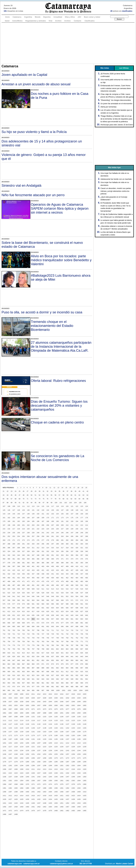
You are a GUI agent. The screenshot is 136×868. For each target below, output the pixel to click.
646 (87, 615)
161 (4, 518)
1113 (16, 720)
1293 (16, 766)
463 (72, 578)
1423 (73, 796)
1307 (10, 769)
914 (77, 672)
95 (35, 503)
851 (33, 660)
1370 (27, 784)
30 (39, 491)
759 (23, 642)
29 (35, 491)
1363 (73, 781)
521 (4, 593)
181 (14, 521)
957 (23, 683)
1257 (67, 754)
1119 (50, 720)
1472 (10, 811)
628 (87, 611)
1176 (33, 735)
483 (82, 581)
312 (38, 548)
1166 (62, 732)
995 (33, 690)
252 (9, 536)
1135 (56, 724)
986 (77, 687)
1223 (44, 747)
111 (23, 506)
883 (14, 668)
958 (28, 683)
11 (50, 488)
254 (19, 536)
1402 (39, 792)
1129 (21, 724)
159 (82, 514)
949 (72, 679)
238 (28, 533)
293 (33, 544)
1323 (16, 773)
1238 (44, 750)
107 (4, 506)
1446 (33, 803)
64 (87, 495)
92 (23, 503)
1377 (67, 784)
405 (53, 566)
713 (62, 630)
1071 (33, 709)
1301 (62, 766)
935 (4, 679)
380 (19, 563)
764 (48, 642)
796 (28, 649)
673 (43, 623)
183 (23, 521)
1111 (4, 720)
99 (51, 503)
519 (82, 589)
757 (14, 642)
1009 (21, 694)
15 (66, 488)
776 (19, 645)
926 (48, 675)
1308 (16, 769)
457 (43, 578)
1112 (10, 720)
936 (9, 679)
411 (82, 566)
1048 (73, 702)
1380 (85, 784)
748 (57, 638)
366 (38, 559)
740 (19, 638)
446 (77, 574)
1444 (21, 803)
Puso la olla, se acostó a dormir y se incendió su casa (42, 312)
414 (9, 570)
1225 (56, 747)
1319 (79, 769)
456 (38, 578)
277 (43, 540)
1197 (67, 739)
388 (57, 563)
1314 (50, 769)
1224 (50, 747)
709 (43, 630)
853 (43, 660)
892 (57, 668)
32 (48, 491)
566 (48, 600)
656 (48, 619)
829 (14, 657)
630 (9, 615)
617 (33, 611)
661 (72, 619)
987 (82, 687)
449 (4, 578)
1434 (50, 799)
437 (33, 574)
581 (33, 604)
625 (72, 611)
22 (7, 491)
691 (43, 626)
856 (57, 660)
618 (38, 611)
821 (62, 653)
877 (72, 664)
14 (62, 488)
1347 (67, 777)
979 (43, 687)
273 (23, 540)
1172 (10, 735)
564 (38, 600)
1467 (67, 807)
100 (56, 503)
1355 (27, 781)
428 (77, 570)
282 (67, 540)
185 (33, 521)
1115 (27, 720)
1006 (4, 694)
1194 (50, 739)
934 (87, 675)
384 (38, 563)
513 (53, 589)
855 (53, 660)
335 (62, 551)
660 (67, 619)
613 (14, 611)
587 (62, 604)
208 (57, 525)
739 (14, 638)
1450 (56, 803)
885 (23, 668)
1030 (56, 698)
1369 (21, 784)
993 (23, 690)
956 (19, 683)
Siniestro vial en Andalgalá (21, 185)
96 (39, 503)
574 (87, 600)
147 (23, 514)
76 (48, 499)
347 (33, 555)
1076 (62, 709)
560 (19, 600)
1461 (33, 807)
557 (4, 600)
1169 (79, 732)
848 (19, 660)
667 (14, 623)
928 (57, 675)
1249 (21, 754)
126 (9, 510)
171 (53, 518)
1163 (44, 732)
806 (77, 649)
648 (9, 619)
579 (23, 604)
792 (9, 649)
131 (33, 510)
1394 (79, 788)
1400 (27, 792)
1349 (79, 777)
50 (32, 495)
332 (48, 551)
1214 (79, 743)
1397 (10, 792)
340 (87, 551)
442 (57, 574)
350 (48, 555)
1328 (44, 773)
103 (70, 503)
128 (19, 510)
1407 (67, 792)
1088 (44, 713)
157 (72, 514)
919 (14, 675)
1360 (56, 781)
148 (28, 514)
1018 (73, 694)
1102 (39, 717)
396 (9, 566)
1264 (21, 758)
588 (67, 604)
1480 (56, 811)
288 (9, 544)
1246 (4, 754)
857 (62, 660)
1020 (85, 694)
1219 (21, 747)
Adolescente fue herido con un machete (116, 179)
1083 (16, 713)
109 (14, 506)
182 (19, 521)
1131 (33, 724)
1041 (33, 702)
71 (28, 499)
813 (23, 653)
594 (9, 608)
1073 (44, 709)
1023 (16, 698)
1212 (67, 743)
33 (51, 491)
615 (23, 611)
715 (72, 630)
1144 (21, 728)
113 (33, 506)
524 (19, 593)
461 (62, 578)
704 (19, 630)
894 (67, 668)
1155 (85, 728)
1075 (56, 709)
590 (77, 604)
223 (43, 529)
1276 (4, 762)
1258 (73, 754)
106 (85, 503)
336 (67, 551)
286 (87, 540)
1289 (79, 762)
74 (39, 499)
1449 (50, 803)
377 (4, 563)
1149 (50, 728)
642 (67, 615)
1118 (44, 720)
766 (57, 642)
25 (20, 491)
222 (38, 529)
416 (19, 570)
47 (20, 495)
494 (48, 585)
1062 (67, 705)
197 (4, 525)
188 (48, 521)
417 (23, 570)
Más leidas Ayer (115, 168)
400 (28, 566)
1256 (62, 754)
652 (28, 619)
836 (48, 657)
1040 (27, 702)
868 (28, 664)
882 (9, 668)
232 (87, 529)
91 (20, 503)
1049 (79, 702)
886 (28, 668)
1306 (4, 769)
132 (38, 510)
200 (19, 525)
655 (43, 619)
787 (72, 645)
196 (87, 521)
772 (87, 642)
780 (38, 645)
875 (62, 664)
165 (23, 518)
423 (53, 570)
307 (14, 548)
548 (48, 596)
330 (38, 551)
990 (9, 690)
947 (62, 679)
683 (4, 626)
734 (77, 634)
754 (87, 638)
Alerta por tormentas (109, 107)
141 (82, 510)
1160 (27, 732)
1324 (21, 773)
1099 (21, 717)
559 (14, 600)
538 (87, 593)
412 (87, 566)
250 (87, 533)
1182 (67, 735)
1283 (44, 762)
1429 (21, 799)
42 (87, 491)
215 (4, 529)
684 (9, 626)
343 (14, 555)
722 (19, 634)
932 (77, 675)
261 (53, 536)
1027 (39, 698)
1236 (33, 750)
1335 (85, 773)
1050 (85, 702)
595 (14, 608)
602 (48, 608)
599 (33, 608)
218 (19, 529)
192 (67, 521)
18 (78, 488)
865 (14, 664)
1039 (21, 702)
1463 (44, 807)
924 (38, 675)
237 (23, 533)
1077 (67, 709)
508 (28, 589)
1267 (39, 758)
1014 (50, 694)
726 (38, 634)
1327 (39, 773)
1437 (67, 799)
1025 (27, 698)
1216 (4, 747)
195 (82, 521)
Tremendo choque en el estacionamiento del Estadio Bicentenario (52, 326)
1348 (73, 777)
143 (4, 514)
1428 (16, 799)
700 (87, 626)
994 (28, 690)
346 (28, 555)
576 (9, 604)
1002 (69, 690)
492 (38, 585)
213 (82, 525)
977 (33, 687)
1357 (39, 781)
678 (67, 623)
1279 (21, 762)
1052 (10, 705)
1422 (67, 796)
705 (23, 630)
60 (71, 495)
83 (75, 499)
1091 (62, 713)
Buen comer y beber (92, 17)
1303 (73, 766)
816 (38, 653)
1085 (27, 713)
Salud (7, 21)
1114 (21, 720)
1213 (73, 743)
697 (72, 626)
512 (48, 589)
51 (35, 495)
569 (62, 600)
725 (33, 634)
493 (43, 585)
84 (79, 499)
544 (28, 596)
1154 (79, 728)
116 (48, 506)
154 (57, 514)
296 (48, 544)
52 (39, 495)
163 (14, 518)
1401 (33, 792)
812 (19, 653)
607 (72, 608)
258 (38, 536)
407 (62, 566)
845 (4, 660)
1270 (56, 758)
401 (33, 566)
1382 (10, 788)
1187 (10, 739)
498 (67, 585)
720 (9, 634)
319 (72, 548)
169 (43, 518)
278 (48, 540)
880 (87, 664)
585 (53, 604)
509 (33, 589)
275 (33, 540)
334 (57, 551)
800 (48, 649)
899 (4, 672)
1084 (21, 713)
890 (48, 668)
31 (44, 491)
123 (82, 506)
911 (62, 672)
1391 (62, 788)
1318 (73, 769)
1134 (50, 724)
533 (62, 593)
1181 (62, 735)
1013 (44, 694)
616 (28, 611)
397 (14, 566)
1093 (73, 713)
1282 (39, 762)
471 (23, 581)
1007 (10, 694)
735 (82, 634)
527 (33, 593)
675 (53, 623)
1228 (73, 747)
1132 (39, 724)
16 (70, 488)
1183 (73, 735)
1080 (85, 709)
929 (62, 675)
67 (12, 499)
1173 (16, 735)
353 (62, 555)
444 (67, 574)
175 (72, 518)
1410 (85, 792)
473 (33, 581)
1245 (85, 750)
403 (43, 566)
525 (23, 593)
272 (19, 540)
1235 (27, 750)
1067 (10, 709)
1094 (79, 713)
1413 (16, 796)
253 (14, 536)
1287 (67, 762)
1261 (4, 758)
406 (57, 566)
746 (48, 638)
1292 (10, 766)
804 (67, 649)
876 (67, 664)
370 (57, 559)
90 (16, 503)
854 (48, 660)
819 (53, 653)
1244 (79, 750)
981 (53, 687)
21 (4, 491)
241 (43, 533)
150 (38, 514)
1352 (10, 781)
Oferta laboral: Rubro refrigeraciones (58, 381)
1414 (21, 796)
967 (72, 683)
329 (33, 551)
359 (4, 559)
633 (23, 615)
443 (62, 574)
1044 (50, 702)
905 (33, 672)
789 (82, 645)
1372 (39, 784)
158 (77, 514)
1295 (27, 766)
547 (43, 596)
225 (53, 529)
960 (38, 683)
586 (57, 604)
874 (57, 664)
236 (19, 533)
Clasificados (90, 21)
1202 (10, 743)
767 (62, 642)
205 (43, 525)
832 (28, 657)
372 (67, 559)
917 (4, 675)
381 (23, 563)
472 (28, 581)
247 (72, 533)
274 (28, 540)
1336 (4, 777)
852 (38, 660)
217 (14, 529)
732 (67, 634)
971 (4, 687)
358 (87, 555)
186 (38, 521)
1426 (4, 799)
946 (57, 679)
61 (75, 495)
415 (14, 570)
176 (77, 518)
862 (87, 660)
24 (16, 491)
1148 (44, 728)
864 (9, 664)
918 (9, 675)
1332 (67, 773)
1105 (56, 717)
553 (72, 596)
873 (53, 664)
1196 (62, 739)
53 (44, 495)
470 (19, 581)
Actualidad (58, 17)
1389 (50, 788)
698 (77, 626)
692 (48, 626)
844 (87, 657)
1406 (62, 792)
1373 (44, 784)
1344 (50, 777)
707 (33, 630)
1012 (39, 694)
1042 (39, 702)
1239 (50, 750)
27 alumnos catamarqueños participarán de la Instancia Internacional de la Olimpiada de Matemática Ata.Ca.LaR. (61, 346)
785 (62, 645)
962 (48, 683)
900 (9, 672)
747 (53, 638)
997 (43, 690)
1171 (4, 735)
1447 (39, 803)
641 (62, 615)
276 (38, 540)
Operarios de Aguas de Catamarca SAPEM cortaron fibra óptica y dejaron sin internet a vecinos (60, 208)
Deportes (47, 17)
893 (62, 668)
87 (4, 503)
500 (77, 585)
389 (62, 563)
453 (23, 578)
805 (72, 649)
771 (82, 642)
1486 (4, 814)
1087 (39, 713)
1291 (4, 766)
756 (9, 642)
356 (77, 555)
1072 (39, 709)
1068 (16, 709)
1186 (4, 739)
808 (87, 649)
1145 (27, 728)
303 (82, 544)
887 (33, 668)
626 (77, 611)
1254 (50, 754)
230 (77, 529)
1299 (50, 766)
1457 (10, 807)
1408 (73, 792)
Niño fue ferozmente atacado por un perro (33, 195)
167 (33, 518)
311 (33, 548)
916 (87, 672)
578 (19, 604)
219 (23, 529)
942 (38, 679)
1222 (39, 747)
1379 (79, 784)
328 (28, 551)
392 (77, 563)
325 (14, 551)
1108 (73, 717)
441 (53, 574)
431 (4, 574)
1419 (50, 796)
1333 (73, 773)
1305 (85, 766)
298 (57, 544)
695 (62, 626)
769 (72, 642)
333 (53, 551)
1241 (62, 750)
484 (87, 581)
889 (43, 668)
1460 (27, 807)
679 (72, 623)
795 (23, 649)
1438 (73, 799)
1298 (44, 766)
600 (38, 608)
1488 (16, 814)
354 (67, 555)
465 (82, 578)
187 (43, 521)
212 (77, 525)
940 (28, 679)
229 (72, 529)
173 (62, 518)
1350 (85, 777)
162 (9, 518)
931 (72, 675)
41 (83, 491)
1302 (67, 766)
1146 (33, 728)
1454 (79, 803)
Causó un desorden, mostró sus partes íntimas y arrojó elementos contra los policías (116, 191)
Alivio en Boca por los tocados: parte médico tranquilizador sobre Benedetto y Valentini (61, 260)
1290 (85, 762)
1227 (67, 747)
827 (4, 657)
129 (23, 510)
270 (9, 540)
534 (67, 593)
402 (38, 566)
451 (14, 578)
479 (62, 581)
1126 (4, 724)
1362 (67, 781)
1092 (67, 713)
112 (28, 506)
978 (38, 687)
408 (67, 566)
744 (38, 638)
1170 (85, 732)
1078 (73, 709)
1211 (62, 743)
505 (14, 589)
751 (72, 638)
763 (43, 642)
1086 (33, 713)
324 (9, 551)
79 (60, 499)
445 (72, 574)
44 (7, 495)
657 (53, 619)
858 (67, 660)
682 (87, 623)
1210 (56, 743)
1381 (4, 788)
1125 (85, 720)
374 (77, 559)
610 (87, 608)
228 (67, 529)
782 (48, 645)
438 (38, 574)
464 (77, 578)
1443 (16, 803)
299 (62, 544)
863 (4, 664)
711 (53, 630)
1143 (16, 728)
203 (33, 525)
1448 (44, 803)
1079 (79, 709)
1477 (39, 811)
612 (9, 611)
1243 (73, 750)
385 (43, 563)
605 (62, 608)
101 (61, 503)
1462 (39, 807)
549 (53, 596)
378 (9, 563)
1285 (56, 762)
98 (48, 503)
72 (32, 499)
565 (43, 600)
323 (4, 551)
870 (38, 664)
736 (87, 634)
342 (9, 555)
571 (72, 600)
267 (82, 536)
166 (28, 518)
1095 (85, 713)
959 (33, 683)
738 (9, 638)
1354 (21, 781)
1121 (62, 720)
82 (71, 499)
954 (9, 683)
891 (53, 668)
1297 (39, 766)
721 (14, 634)
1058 (44, 705)
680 (77, 623)
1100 (27, 717)
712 (57, 630)
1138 (73, 724)
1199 (79, 739)
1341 (33, 777)
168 (38, 518)
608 (77, 608)
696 (67, 626)
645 (82, 615)
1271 (62, 758)
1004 (81, 690)
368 (48, 559)
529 (43, 593)
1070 (27, 709)
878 (77, 664)
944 (48, 679)
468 (9, 581)
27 (28, 491)
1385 (27, 788)
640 (57, 615)
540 (9, 596)
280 (57, 540)
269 (4, 540)
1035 (85, 698)
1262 (10, 758)
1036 (4, 702)
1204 (21, 743)
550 (57, 596)
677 (62, 623)
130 (28, 510)
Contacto (77, 21)
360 (9, 559)
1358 (44, 781)
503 (4, 589)
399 (23, 566)
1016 (62, 694)
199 (14, 525)
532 (57, 593)
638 (48, 615)
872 (48, 664)
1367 (10, 784)
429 (82, 570)
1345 (56, 777)
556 (87, 596)
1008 (16, 694)
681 (82, 623)
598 (28, 608)
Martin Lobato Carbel (125, 864)
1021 (4, 698)
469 (14, 581)
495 (53, 585)
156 (67, 514)
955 (14, 683)
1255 (56, 754)
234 (9, 533)
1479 (50, 811)
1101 (33, 717)
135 (53, 510)
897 (82, 668)
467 (4, 581)
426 (67, 570)
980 (48, 687)
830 (19, 657)
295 (43, 544)
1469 (79, 807)
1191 (33, 739)
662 (77, 619)
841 (72, 657)
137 (62, 510)
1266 (33, 758)
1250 (27, 754)
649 (14, 619)
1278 (16, 762)
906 (38, 672)
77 (51, 499)
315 (53, 548)
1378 (73, 784)
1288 (73, 762)
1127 (10, 724)
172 (57, 518)
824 (77, 653)
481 (72, 581)
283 (72, 540)
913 (72, 672)
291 (23, 544)
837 (53, 657)
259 (43, 536)
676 (57, 623)
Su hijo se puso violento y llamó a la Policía (34, 132)
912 (67, 672)
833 (33, 657)
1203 (16, 743)
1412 (10, 796)
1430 (27, 799)
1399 (21, 792)
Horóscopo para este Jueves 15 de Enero (117, 125)
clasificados (127, 11)
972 (9, 687)
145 (14, 514)
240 (38, 533)
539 (4, 596)
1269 (50, 758)
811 (14, 653)
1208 (44, 743)
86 (87, 499)
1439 (79, 799)
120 (67, 506)
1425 (85, 796)
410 (77, 566)
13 (58, 488)
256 (28, 536)
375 (82, 559)
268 (87, 536)
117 (53, 506)
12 (54, 488)
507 (23, 589)
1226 (62, 747)
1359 (50, 781)
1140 (85, 724)
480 (67, 581)
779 (33, 645)
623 (62, 611)
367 (43, 559)
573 (82, 600)
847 (14, 660)
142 (87, 510)
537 (82, 593)
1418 (44, 796)
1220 (27, 747)
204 (38, 525)
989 (4, 690)
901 (14, 672)
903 (23, 672)
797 (33, 649)
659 (62, 619)
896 (77, 668)
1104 (50, 717)
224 (48, 529)
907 (43, 672)
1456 (4, 807)
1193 (44, 739)
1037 (10, 702)
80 (63, 499)
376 (87, 559)
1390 (56, 788)
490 (28, 585)
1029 (50, 698)
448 (87, 574)
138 (67, 510)
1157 (10, 732)
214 (87, 525)
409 (72, 566)
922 (28, 675)
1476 (33, 811)
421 (43, 570)
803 (62, 649)
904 (28, 672)
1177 (39, 735)
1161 (33, 732)
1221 (33, 747)
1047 (67, 702)
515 (62, 589)
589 (72, 604)
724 (28, 634)
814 (28, 653)
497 (62, 585)
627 (82, 611)
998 (48, 690)
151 (43, 514)
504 (9, 589)
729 (53, 634)
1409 (79, 792)
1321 (4, 773)
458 (48, 578)
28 (32, 491)
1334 (79, 773)
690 (38, 626)
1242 (67, 750)
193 (72, 521)
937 (14, 679)
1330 (56, 773)
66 (7, 499)
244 (57, 533)
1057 (39, 705)
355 (72, 555)
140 (77, 510)
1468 (73, 807)
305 (4, 548)
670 (28, 623)
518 (77, 589)
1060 (56, 705)
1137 (67, 724)
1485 (85, 811)
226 (57, 529)
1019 (79, 694)
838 (57, 657)
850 (28, 660)
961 (43, 683)
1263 (16, 758)
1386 (33, 788)
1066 (4, 709)
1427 (10, 799)
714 (67, 630)
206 (48, 525)
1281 (33, 762)
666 (9, 623)
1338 (16, 777)
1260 (85, 754)
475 (43, 581)
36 (63, 491)
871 (43, 664)
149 (33, 514)
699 (82, 626)
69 (20, 499)
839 (62, 657)
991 (14, 690)
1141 (4, 728)
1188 (16, 739)
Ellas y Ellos (70, 17)
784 (57, 645)
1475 (27, 811)
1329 (50, 773)
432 (9, 574)
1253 (44, 754)
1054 (21, 705)
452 (19, 578)
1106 (62, 717)
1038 (16, 702)
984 (67, 687)
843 (82, 657)
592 (87, 604)
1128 (16, 724)
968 (77, 683)
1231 (4, 750)
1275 (85, 758)
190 (57, 521)
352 (57, 555)
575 (4, 604)
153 (53, 514)
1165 (56, 732)
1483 (73, 811)
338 (77, 551)
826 (87, 653)
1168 (73, 732)
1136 (62, 724)
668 (19, 623)
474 (38, 581)
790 (87, 645)
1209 (50, 743)
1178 (44, 735)
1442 (10, 803)
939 (23, 679)
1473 (16, 811)
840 (67, 657)
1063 (73, 705)
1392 (67, 788)
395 (4, 566)
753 (82, 638)
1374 (50, 784)
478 (57, 581)
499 (72, 585)
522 (9, 593)
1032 (67, 698)
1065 (85, 705)
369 (53, 559)
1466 (62, 807)
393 (82, 563)
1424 (79, 796)
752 (77, 638)
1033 (73, 698)
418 (28, 570)
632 (19, 615)
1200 (85, 739)
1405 (56, 792)
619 (43, 611)
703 (14, 630)
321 (82, 548)
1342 (39, 777)
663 (82, 619)
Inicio (7, 17)
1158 (16, 732)
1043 (44, 702)
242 (48, 533)
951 (82, 679)
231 (82, 529)
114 (38, 506)
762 (38, 642)
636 (38, 615)
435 (23, 574)
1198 (73, 739)
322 (87, 548)
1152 (67, 728)
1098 (16, 717)
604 (57, 608)
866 (19, 664)
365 (33, 559)
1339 (21, 777)
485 (4, 585)
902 (19, 672)
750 (67, 638)
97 (44, 503)
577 (14, 604)
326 (19, 551)
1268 (44, 758)
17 (74, 488)
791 (4, 649)
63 (83, 495)
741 (23, 638)
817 (43, 653)
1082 (10, 713)
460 (57, 578)
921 (23, 675)
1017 (67, 694)
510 (38, 589)
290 (19, 544)
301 (72, 544)
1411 (4, 796)
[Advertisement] (68, 43)
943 (43, 679)
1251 (33, 754)
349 (43, 555)
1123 (73, 720)
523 (14, 593)
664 (87, 619)
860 (77, 660)
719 (4, 634)
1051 (4, 705)
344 (19, 555)
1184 (79, 735)
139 (72, 510)
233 (4, 533)
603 (53, 608)
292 (28, 544)
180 (9, 521)
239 (33, 533)
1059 (50, 705)
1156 (4, 732)
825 (82, 653)
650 (19, 619)
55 (51, 495)
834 (38, 657)
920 (19, 675)
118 (57, 506)
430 (87, 570)
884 (19, 668)
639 (53, 615)
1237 (39, 750)
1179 (50, 735)
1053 (16, 705)
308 (19, 548)
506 (19, 589)
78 (55, 499)
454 (28, 578)
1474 (21, 811)
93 (28, 503)
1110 (85, 717)
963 (53, 683)
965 (62, 683)
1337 (10, 777)
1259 (79, 754)
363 (23, 559)
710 (48, 630)
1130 (27, 724)
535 (72, 593)
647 (4, 619)
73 (35, 499)
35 (60, 491)
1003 (75, 690)
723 (23, 634)
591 (82, 604)
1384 (21, 788)
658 (57, 619)
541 (14, 596)
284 (77, 540)
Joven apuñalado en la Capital (24, 75)
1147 (39, 728)
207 (53, 525)
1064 (79, 705)
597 (23, 608)
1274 (79, 758)
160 (87, 514)
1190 (27, 739)
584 (48, 604)
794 (19, 649)
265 (72, 536)
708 (38, 630)
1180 (56, 735)
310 (28, 548)
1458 (16, 807)
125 (4, 510)
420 (38, 570)
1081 (4, 713)
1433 (44, 799)
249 (82, 533)
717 (82, 630)
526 (28, 593)
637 (43, 615)
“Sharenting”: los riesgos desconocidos (116, 100)
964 (57, 683)
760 (28, 642)
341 (4, 555)
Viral (50, 21)
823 (72, 653)
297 (53, 544)
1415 (27, 796)
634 (28, 615)
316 (57, 548)
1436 (62, 799)
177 (82, 518)
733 (72, 634)
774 (9, 645)
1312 (39, 769)
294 (38, 544)
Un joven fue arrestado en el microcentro (116, 104)
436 (28, 574)
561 (23, 600)
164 (19, 518)
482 (77, 581)
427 (72, 570)
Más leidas (105, 68)
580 (28, 604)
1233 (16, 750)
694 (57, 626)
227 (62, 529)
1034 (79, 698)
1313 (44, 769)
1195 (56, 739)
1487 (10, 814)
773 (4, 645)
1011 (33, 694)
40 (79, 491)
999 (53, 690)
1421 (62, 796)
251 (4, 536)
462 (67, 578)
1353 (16, 781)
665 (4, 623)
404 (48, 566)
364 (28, 559)
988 (87, 687)
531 (53, 593)
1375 (56, 784)
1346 (62, 777)
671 (33, 623)
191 (62, 521)
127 (14, 510)
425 (62, 570)
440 (48, 574)
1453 (73, 803)
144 (9, 514)
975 (23, 687)
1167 (67, 732)
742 (28, 638)
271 (14, 540)
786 (67, 645)
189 (53, 521)
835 (43, 657)
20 (86, 488)
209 (62, 525)
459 (53, 578)
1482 (67, 811)
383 (33, 563)
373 (72, 559)
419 (33, 570)
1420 (56, 796)
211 (72, 525)
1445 (27, 803)
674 (48, 623)
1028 (44, 698)
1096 (4, 717)
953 (4, 683)
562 (28, 600)
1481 (62, 811)
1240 (56, 750)
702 (9, 630)
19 (82, 488)
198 (9, 525)
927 (53, 675)
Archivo (58, 21)
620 (48, 611)
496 (57, 585)
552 (67, 596)
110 (19, 506)
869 (33, 664)
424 (57, 570)
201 (23, 525)
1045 (56, 702)
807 (82, 649)
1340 (27, 777)
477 (53, 581)
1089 (50, 713)
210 (67, 525)
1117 (39, 720)
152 (48, 514)
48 (23, 495)
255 (23, 536)
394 (87, 563)
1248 (16, 754)
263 (62, 536)
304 (87, 544)
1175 (27, 735)
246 (67, 533)
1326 (33, 773)
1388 (44, 788)
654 (38, 619)
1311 (33, 769)
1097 (10, 717)
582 (38, 604)
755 (4, 642)
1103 (44, 717)
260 (48, 536)
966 (67, 683)
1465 (56, 807)
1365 (85, 781)
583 (43, 604)
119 (62, 506)
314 (48, 548)
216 (9, 529)
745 (43, 638)
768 (67, 642)
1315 (56, 769)
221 (33, 529)
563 (33, 600)
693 (53, 626)
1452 (67, 803)
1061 (62, 705)
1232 (10, 750)
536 (77, 593)
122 (77, 506)
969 (82, 683)
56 (55, 495)
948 (67, 679)
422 (48, 570)
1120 (56, 720)
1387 (39, 788)
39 (75, 491)
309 (23, 548)
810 (9, 653)
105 (80, 503)
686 (19, 626)
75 (44, 499)
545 (33, 596)
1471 (4, 811)
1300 (56, 766)
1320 (85, 769)
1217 (10, 747)
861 (82, 660)
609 (82, 608)
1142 (10, 728)
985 (72, 687)
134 (48, 510)
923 (33, 675)
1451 (62, 803)
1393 (73, 788)
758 (19, 642)
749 (62, 638)
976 (28, 687)
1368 (16, 784)
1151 (62, 728)
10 (46, 488)
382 (28, 563)
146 (19, 514)
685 (14, 626)
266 (77, 536)
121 (72, 506)
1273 (73, 758)
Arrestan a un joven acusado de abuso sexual (36, 84)
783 (53, 645)
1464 (50, 807)
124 (87, 506)
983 (62, 687)
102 (66, 503)
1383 (16, 788)
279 (53, 540)
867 (23, 664)
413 (4, 570)
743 (33, 638)
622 (57, 611)
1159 (21, 732)
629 (4, 615)
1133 (44, 724)
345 (23, 555)
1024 (21, 698)
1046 (62, 702)
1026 (33, 698)
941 (33, 679)
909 (53, 672)
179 (4, 521)
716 (77, 630)
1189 (21, 739)
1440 (85, 799)
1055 (27, 705)
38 (71, 491)
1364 (79, 781)
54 (48, 495)
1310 (27, 769)
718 (87, 630)
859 (72, 660)
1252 (39, 754)
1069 (21, 709)
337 (72, 551)
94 (32, 503)
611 (4, 611)
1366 (4, 784)
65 (4, 499)
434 (19, 574)
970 (87, 683)
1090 (56, 713)
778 (28, 645)
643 (72, 615)
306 (9, 548)
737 (4, 638)
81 (67, 499)
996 (38, 690)
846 (9, 660)
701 (4, 630)
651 (23, 619)
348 (38, 555)
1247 (10, 754)
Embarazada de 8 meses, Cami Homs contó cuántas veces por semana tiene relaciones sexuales (116, 88)
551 (62, 596)
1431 (33, 799)
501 (82, 585)
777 (23, 645)
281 (62, 540)
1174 (21, 735)
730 (57, 634)
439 (43, 574)
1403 (44, 792)
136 (57, 510)
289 (14, 544)
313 (43, 548)
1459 (21, 807)
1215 (85, 743)
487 (14, 585)
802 (57, 649)
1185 (85, 735)
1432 (39, 799)
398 (19, 566)
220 (28, 529)
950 (77, 679)
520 (87, 589)
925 (43, 675)
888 (38, 668)
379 (14, 563)
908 (48, 672)
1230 (85, 747)
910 (57, 672)
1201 (4, 743)
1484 (79, 811)
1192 (39, 739)
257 (33, 536)
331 (43, 551)
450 (9, 578)
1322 (10, 773)
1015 (56, 694)
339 (82, 551)
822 (67, 653)
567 (53, 600)
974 (19, 687)
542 (19, 596)
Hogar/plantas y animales (36, 21)
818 (48, 653)
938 (19, 679)
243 (53, 533)
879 (82, 664)
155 (62, 514)
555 (82, 596)
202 (28, 525)
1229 (79, 747)
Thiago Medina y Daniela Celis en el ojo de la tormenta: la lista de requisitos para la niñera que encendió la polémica (116, 119)
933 (82, 675)
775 (14, 645)
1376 (62, 784)
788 (77, 645)
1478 (44, 811)
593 (4, 608)
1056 (33, 705)
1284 (50, 762)
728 (48, 634)
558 (9, 600)
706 (28, 630)
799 (43, 649)
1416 (33, 796)
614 (19, 611)
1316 (62, 769)
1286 (62, 762)
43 (4, 495)
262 (57, 536)
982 (57, 687)
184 (28, 521)
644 (77, 615)
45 (12, 495)
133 (43, 510)
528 (38, 593)
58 (63, 495)
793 (14, 649)
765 (53, 642)
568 (57, 600)
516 (67, 589)
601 (43, 608)
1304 (79, 766)
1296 (33, 766)
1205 (27, 743)
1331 (62, 773)
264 (67, 536)
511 (43, 589)
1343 (44, 777)
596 (19, 608)
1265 (27, 758)
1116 (33, 720)
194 (77, 521)
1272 (67, 758)
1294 (21, 766)
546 (38, 596)
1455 (85, 803)
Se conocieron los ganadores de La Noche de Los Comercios (58, 458)
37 (67, 491)
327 (23, 551)
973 (14, 687)
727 (43, 634)
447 (82, 574)
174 (67, 518)
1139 (79, 724)
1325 (27, 773)
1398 (16, 792)
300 (67, 544)
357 (82, 555)
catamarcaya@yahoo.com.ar (61, 864)
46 (16, 495)
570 (67, 600)
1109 (79, 717)
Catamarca (17, 17)
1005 (86, 690)
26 (23, 491)
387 (53, 563)
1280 (27, 762)
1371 (33, 784)
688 (28, 626)
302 (77, 544)
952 (87, 679)
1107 (67, 717)
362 (19, 559)
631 (14, 615)
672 (38, 623)
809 (4, 653)
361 (14, 559)
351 (53, 555)
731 (62, 634)
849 (23, 660)
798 (38, 649)
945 (53, 679)
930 (67, 675)
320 (77, 548)
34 (55, 491)
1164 (50, 732)
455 (33, 578)
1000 (58, 690)
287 (4, 544)
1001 (63, 690)
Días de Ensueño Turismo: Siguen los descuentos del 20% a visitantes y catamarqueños (59, 405)
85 (83, 499)
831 (23, 657)
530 (48, 593)
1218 (16, 747)
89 (12, 503)
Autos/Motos (17, 21)
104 (75, 503)
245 (62, 533)
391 (72, 563)
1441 (4, 803)
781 (43, 645)
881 (4, 668)
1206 (33, 743)
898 (87, 668)
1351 (4, 781)
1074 (50, 709)
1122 (67, 720)
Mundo (38, 17)
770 (77, 642)
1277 (10, 762)
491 (33, 585)
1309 (21, 769)
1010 (27, 694)
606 (67, 608)
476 (48, 581)
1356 (33, 781)
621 (53, 611)
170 (48, 518)
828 (9, 657)
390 (67, 563)
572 (77, 600)
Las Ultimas (124, 68)
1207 (39, 743)
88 (7, 503)
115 (43, 506)
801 (53, 649)
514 (57, 589)
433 (14, 574)
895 (72, 668)
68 (16, 499)
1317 (67, 769)
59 (67, 495)
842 (77, 657)
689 (33, 626)
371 (62, 559)
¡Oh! (79, 17)
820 (57, 653)
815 (33, 653)
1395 (85, 788)
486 (9, 585)
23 (12, 491)
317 (62, 548)
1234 (21, 750)
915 (82, 672)
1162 (39, 732)
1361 (62, 781)
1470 (85, 807)
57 (60, 495)
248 (77, 533)
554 (77, 596)
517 (72, 589)
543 (23, 596)
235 (14, 533)
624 (67, 611)
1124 (79, 720)
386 (48, 563)
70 (23, 499)
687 (23, 626)
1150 (56, 728)
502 (87, 585)
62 (79, 495)
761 (33, 642)
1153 (73, 728)
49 (28, 495)
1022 (10, 698)
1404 (50, 792)
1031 (62, 698)
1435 (56, 799)
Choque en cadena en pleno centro (57, 422)
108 (9, 506)
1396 (4, 792)
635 (33, 615)
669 (23, 623)
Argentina (28, 17)
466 (87, 578)
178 (87, 518)
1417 (39, 796)
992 (19, 690)
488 (19, 585)
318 (67, 548)
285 (82, 540)
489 (23, 585)
